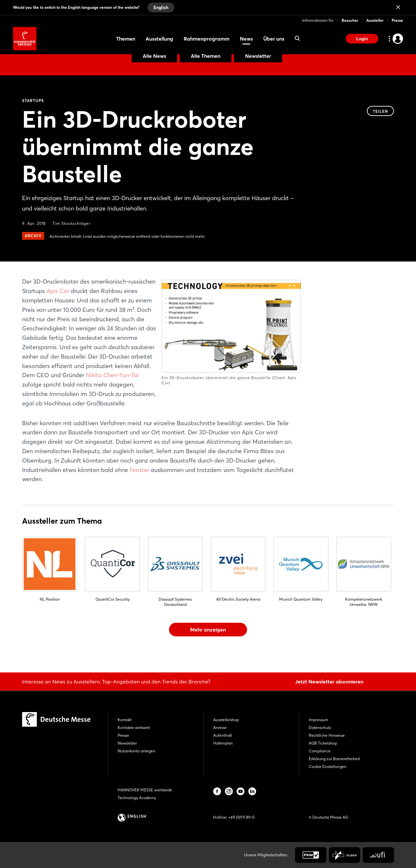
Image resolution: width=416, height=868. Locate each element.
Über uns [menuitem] (274, 39)
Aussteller (375, 20)
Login (362, 39)
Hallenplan (223, 743)
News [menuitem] (246, 39)
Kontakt (125, 720)
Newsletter (258, 56)
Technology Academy (137, 798)
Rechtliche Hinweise (327, 735)
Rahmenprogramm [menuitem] (207, 39)
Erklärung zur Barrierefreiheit (334, 759)
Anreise (220, 728)
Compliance (320, 751)
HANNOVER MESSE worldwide (145, 790)
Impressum (318, 720)
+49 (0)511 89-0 (241, 817)
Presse (397, 20)
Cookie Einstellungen (328, 766)
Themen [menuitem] (126, 39)
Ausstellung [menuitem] (159, 39)
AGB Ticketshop (323, 743)
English (161, 7)
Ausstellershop (226, 720)
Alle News (154, 56)
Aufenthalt (223, 735)
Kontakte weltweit (134, 728)
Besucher (350, 20)
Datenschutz (320, 728)
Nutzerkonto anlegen (136, 751)
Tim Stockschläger (71, 223)
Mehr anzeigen (208, 630)
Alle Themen (206, 56)
